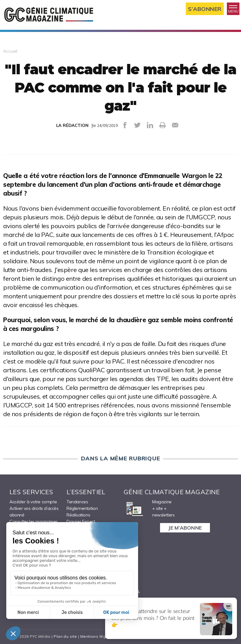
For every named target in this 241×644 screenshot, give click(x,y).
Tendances (77, 502)
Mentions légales (97, 636)
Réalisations (78, 515)
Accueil (10, 51)
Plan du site (65, 636)
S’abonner (205, 9)
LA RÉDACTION (72, 125)
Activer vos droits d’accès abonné (34, 512)
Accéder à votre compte (33, 502)
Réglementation (82, 508)
